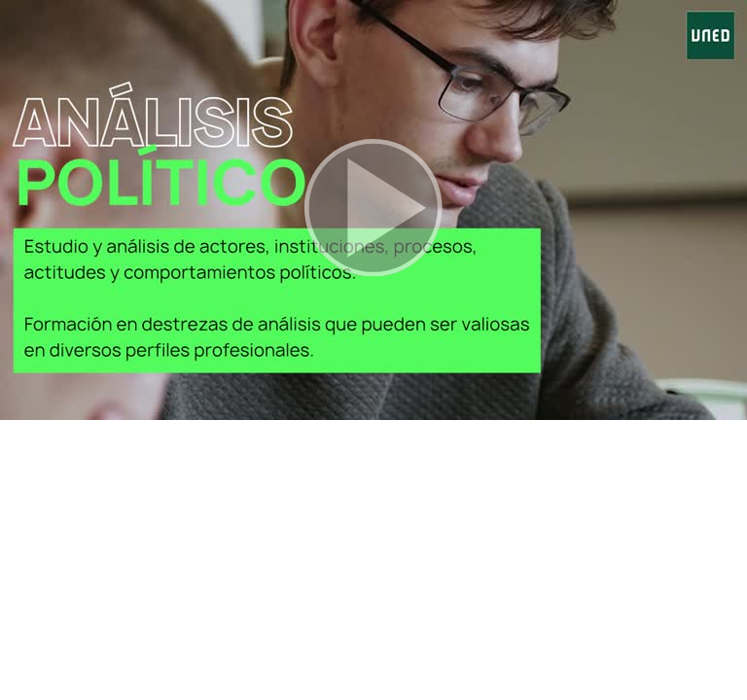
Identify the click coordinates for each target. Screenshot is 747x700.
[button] (373, 210)
